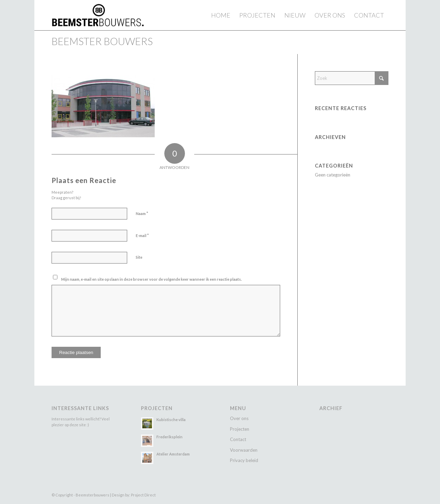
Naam (142, 213)
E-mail (142, 235)
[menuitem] (221, 15)
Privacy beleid (244, 460)
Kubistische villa (171, 420)
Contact (238, 439)
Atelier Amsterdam (173, 454)
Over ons (239, 418)
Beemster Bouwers (102, 41)
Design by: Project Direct (134, 495)
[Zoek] (352, 78)
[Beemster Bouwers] (98, 15)
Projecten (240, 429)
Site (139, 257)
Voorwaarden (244, 450)
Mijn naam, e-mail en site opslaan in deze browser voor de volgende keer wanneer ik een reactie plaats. (151, 279)
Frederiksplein (169, 437)
